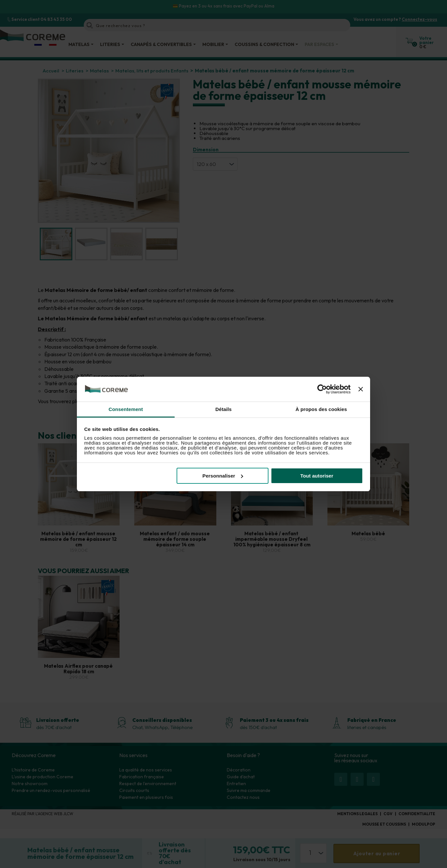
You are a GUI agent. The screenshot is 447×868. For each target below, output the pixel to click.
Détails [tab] (223, 409)
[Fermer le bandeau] (361, 389)
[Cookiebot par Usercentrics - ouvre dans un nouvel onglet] (322, 389)
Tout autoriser (317, 476)
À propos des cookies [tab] (321, 409)
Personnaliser (223, 476)
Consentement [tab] (126, 409)
